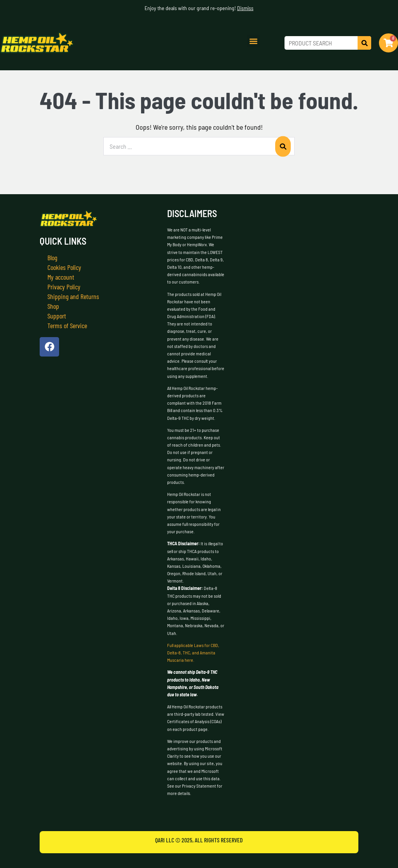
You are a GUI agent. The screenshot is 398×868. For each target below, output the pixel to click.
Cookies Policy (64, 267)
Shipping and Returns (73, 296)
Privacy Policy (64, 287)
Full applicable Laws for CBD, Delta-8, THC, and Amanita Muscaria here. (193, 652)
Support (57, 316)
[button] (253, 41)
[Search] (364, 43)
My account (61, 277)
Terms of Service (67, 325)
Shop (53, 306)
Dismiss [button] (245, 8)
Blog (52, 257)
